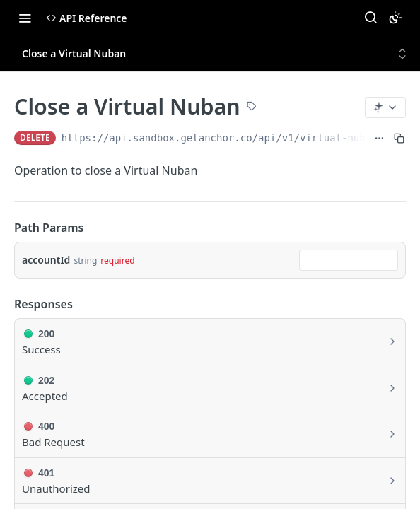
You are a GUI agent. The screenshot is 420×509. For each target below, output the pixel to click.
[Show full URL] (379, 138)
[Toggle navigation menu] (25, 18)
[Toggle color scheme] (395, 18)
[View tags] (252, 107)
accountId (46, 260)
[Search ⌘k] (371, 18)
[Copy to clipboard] (399, 138)
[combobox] (349, 260)
